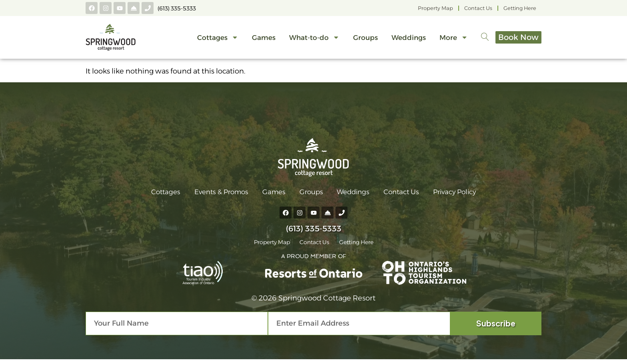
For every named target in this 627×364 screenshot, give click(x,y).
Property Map (435, 8)
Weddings (398, 41)
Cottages (207, 41)
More (443, 41)
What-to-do (304, 41)
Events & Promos (211, 194)
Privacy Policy (469, 194)
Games (253, 41)
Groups (355, 41)
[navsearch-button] (474, 41)
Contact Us (478, 8)
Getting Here (520, 8)
